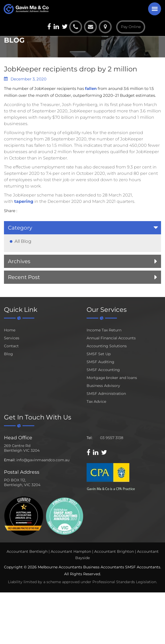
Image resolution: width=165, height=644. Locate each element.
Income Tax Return (104, 330)
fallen (91, 88)
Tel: (89, 438)
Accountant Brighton (114, 551)
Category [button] (20, 228)
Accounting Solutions (107, 346)
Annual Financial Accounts (111, 338)
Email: (10, 460)
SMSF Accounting (103, 370)
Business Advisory (103, 386)
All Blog (23, 241)
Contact (11, 346)
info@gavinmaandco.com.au (43, 460)
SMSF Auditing (100, 362)
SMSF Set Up (99, 354)
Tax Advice (96, 401)
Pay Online (131, 27)
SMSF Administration (106, 394)
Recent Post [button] (24, 277)
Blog (8, 354)
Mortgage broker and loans (112, 378)
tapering (24, 201)
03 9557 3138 (112, 438)
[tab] (82, 228)
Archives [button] (19, 261)
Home (10, 330)
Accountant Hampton (71, 551)
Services (12, 338)
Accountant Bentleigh (27, 551)
